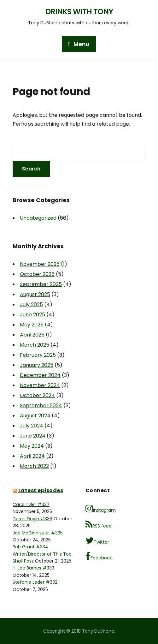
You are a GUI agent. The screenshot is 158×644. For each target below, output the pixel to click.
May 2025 (32, 325)
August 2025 (35, 294)
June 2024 (33, 436)
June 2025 (32, 315)
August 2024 (35, 416)
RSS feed (99, 525)
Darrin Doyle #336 (32, 519)
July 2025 (31, 304)
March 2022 (34, 466)
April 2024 (32, 456)
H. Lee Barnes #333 (33, 568)
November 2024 (40, 385)
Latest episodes (41, 490)
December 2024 (40, 375)
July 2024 (32, 426)
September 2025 (41, 284)
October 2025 (37, 274)
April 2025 (32, 335)
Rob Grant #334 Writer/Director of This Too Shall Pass (42, 554)
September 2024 (41, 405)
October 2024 (37, 395)
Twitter (97, 541)
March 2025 (35, 345)
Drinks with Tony (79, 12)
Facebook (99, 556)
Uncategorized (38, 218)
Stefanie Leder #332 (35, 582)
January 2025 (37, 365)
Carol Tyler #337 (31, 504)
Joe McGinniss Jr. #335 (38, 533)
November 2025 (40, 264)
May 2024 (32, 446)
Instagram (101, 509)
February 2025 (38, 355)
